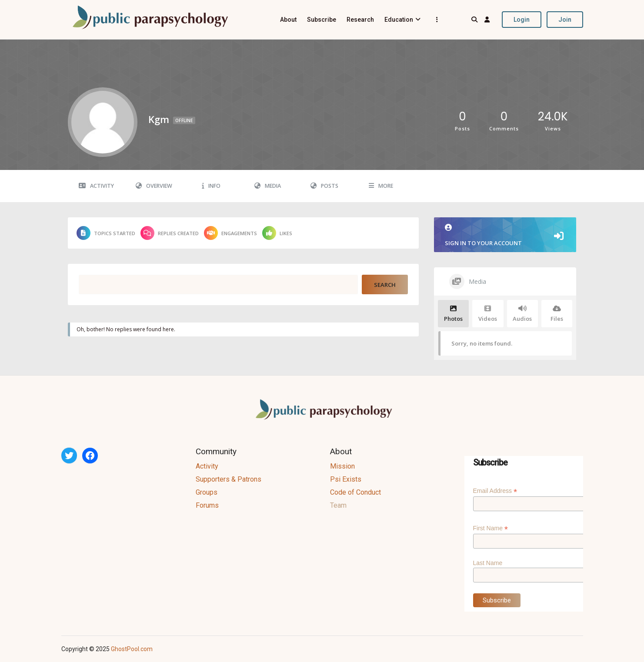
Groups (207, 492)
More (381, 186)
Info (211, 186)
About (288, 20)
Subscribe (322, 20)
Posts (324, 186)
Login (522, 20)
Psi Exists (346, 479)
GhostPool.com (132, 649)
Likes (277, 233)
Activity (96, 186)
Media (268, 186)
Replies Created (170, 233)
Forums (207, 505)
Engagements (230, 233)
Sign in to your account (505, 235)
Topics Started (106, 233)
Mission (342, 466)
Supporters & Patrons (229, 479)
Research (360, 20)
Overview (154, 186)
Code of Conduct (355, 492)
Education (399, 20)
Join (565, 20)
